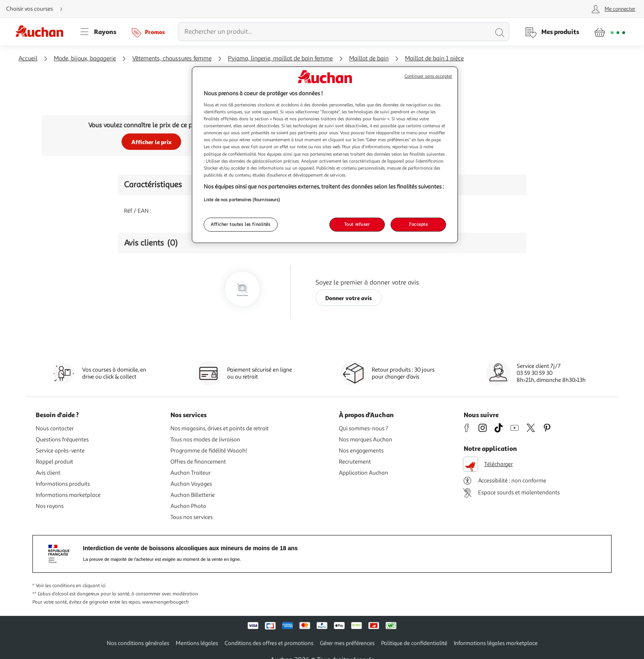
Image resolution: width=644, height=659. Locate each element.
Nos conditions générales (138, 643)
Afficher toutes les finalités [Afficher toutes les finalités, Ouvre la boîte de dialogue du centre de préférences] (241, 224)
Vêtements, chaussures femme (172, 59)
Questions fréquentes (62, 440)
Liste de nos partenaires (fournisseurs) (242, 200)
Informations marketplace (68, 495)
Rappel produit (54, 462)
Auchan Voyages (191, 484)
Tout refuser (357, 224)
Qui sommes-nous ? (363, 428)
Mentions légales (197, 643)
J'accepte (418, 224)
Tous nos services (192, 517)
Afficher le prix (152, 142)
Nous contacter (55, 428)
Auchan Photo (188, 506)
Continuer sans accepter (428, 76)
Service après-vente (60, 451)
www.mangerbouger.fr (166, 602)
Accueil (28, 59)
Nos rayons (50, 506)
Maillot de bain (369, 59)
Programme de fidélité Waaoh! (209, 451)
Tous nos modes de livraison (205, 440)
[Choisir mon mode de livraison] (38, 9)
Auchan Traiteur (191, 473)
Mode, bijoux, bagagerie (85, 59)
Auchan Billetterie (193, 495)
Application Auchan (363, 473)
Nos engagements (361, 451)
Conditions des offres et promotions (269, 643)
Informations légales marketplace (496, 643)
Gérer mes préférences (347, 643)
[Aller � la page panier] (610, 32)
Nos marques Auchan (366, 440)
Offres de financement (198, 462)
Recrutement (355, 462)
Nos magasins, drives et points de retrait (220, 428)
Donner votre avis (349, 298)
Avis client (48, 473)
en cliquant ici (91, 586)
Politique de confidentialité (414, 643)
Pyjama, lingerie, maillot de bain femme (280, 59)
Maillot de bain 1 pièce (434, 59)
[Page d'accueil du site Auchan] (42, 32)
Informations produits (63, 484)
